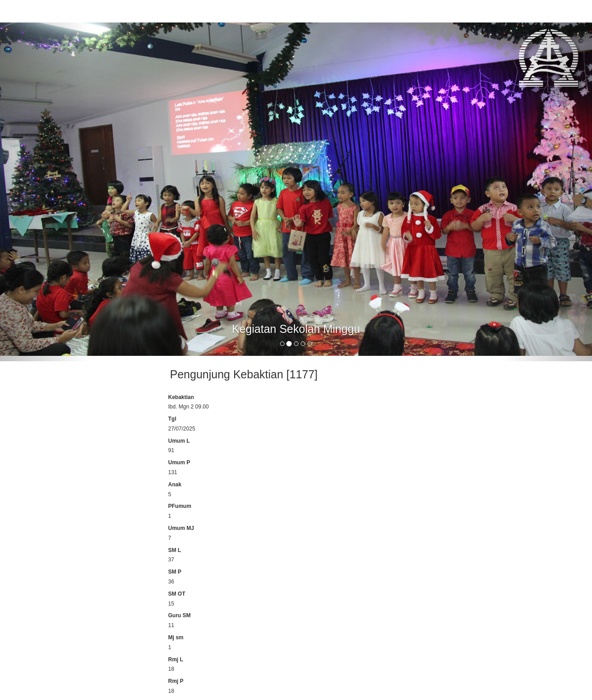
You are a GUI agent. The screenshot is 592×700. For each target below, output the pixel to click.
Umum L (179, 441)
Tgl (172, 419)
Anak (175, 485)
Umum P (179, 462)
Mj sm (176, 637)
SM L (175, 550)
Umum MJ (181, 528)
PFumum (180, 506)
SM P (175, 572)
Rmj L (176, 660)
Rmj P (176, 681)
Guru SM (180, 615)
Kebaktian (181, 397)
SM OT (177, 594)
